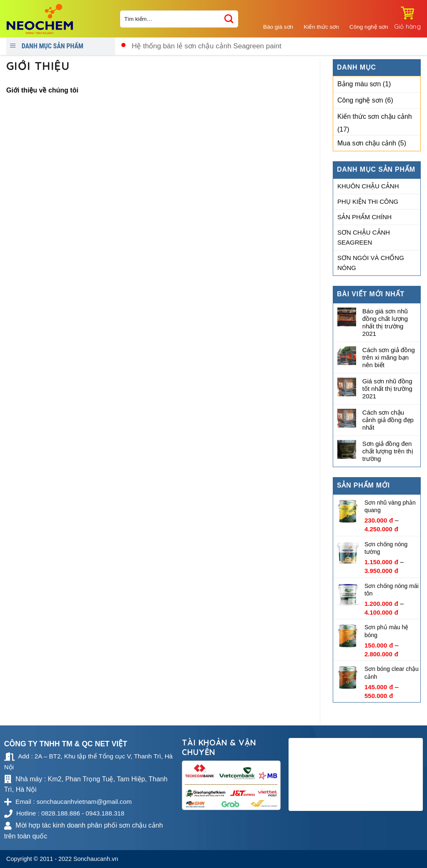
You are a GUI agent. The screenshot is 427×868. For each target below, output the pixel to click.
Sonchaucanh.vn (96, 859)
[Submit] (229, 19)
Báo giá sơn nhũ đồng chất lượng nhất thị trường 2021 (385, 322)
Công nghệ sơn (360, 100)
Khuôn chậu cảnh (368, 186)
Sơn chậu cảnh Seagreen (364, 237)
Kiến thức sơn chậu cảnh (375, 116)
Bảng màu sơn (359, 84)
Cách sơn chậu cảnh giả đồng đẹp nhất (388, 420)
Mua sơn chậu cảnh (367, 143)
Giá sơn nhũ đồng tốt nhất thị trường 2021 (387, 389)
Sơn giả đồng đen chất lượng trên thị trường (388, 451)
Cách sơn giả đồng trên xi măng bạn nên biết (389, 357)
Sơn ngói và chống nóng (371, 263)
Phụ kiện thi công (368, 201)
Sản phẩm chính (364, 217)
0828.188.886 (396, 43)
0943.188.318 (396, 51)
